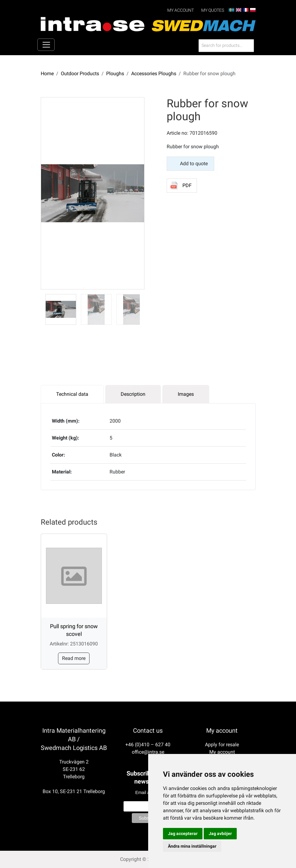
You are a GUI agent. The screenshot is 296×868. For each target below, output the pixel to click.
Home (47, 73)
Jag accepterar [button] (183, 833)
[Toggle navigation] (46, 45)
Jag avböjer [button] (220, 833)
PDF (187, 185)
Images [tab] (186, 394)
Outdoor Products (80, 73)
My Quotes (213, 10)
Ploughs (115, 73)
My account (181, 10)
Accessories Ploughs (154, 73)
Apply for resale (222, 745)
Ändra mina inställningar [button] (192, 846)
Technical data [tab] (72, 394)
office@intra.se (148, 752)
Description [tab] (133, 394)
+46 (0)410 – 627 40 (148, 745)
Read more (74, 658)
